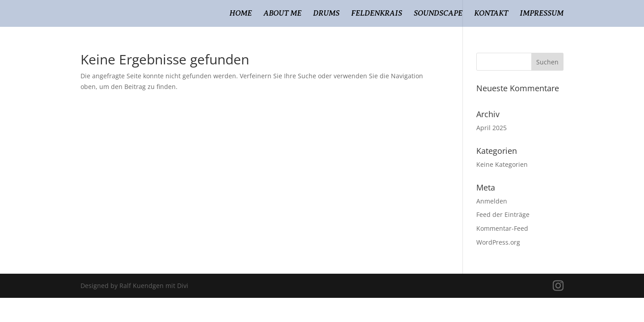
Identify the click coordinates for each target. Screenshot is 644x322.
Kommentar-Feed (502, 228)
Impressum (542, 14)
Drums (326, 14)
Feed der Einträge (503, 214)
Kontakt (491, 14)
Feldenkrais (377, 14)
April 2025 (491, 128)
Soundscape (438, 14)
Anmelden (492, 201)
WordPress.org (498, 242)
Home (241, 14)
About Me (282, 14)
